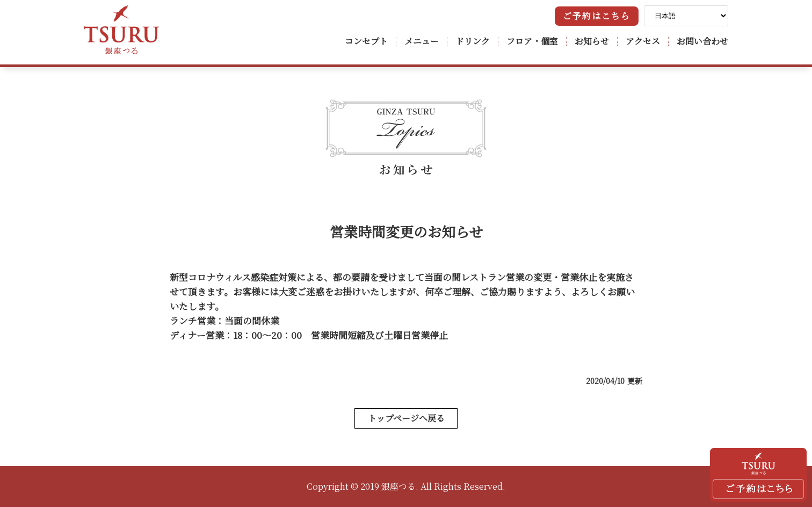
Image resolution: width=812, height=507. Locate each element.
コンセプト (366, 41)
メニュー (422, 41)
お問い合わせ (702, 41)
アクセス (643, 41)
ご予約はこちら (597, 16)
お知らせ (592, 41)
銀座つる (121, 30)
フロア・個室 (532, 41)
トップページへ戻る (406, 418)
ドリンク (473, 41)
